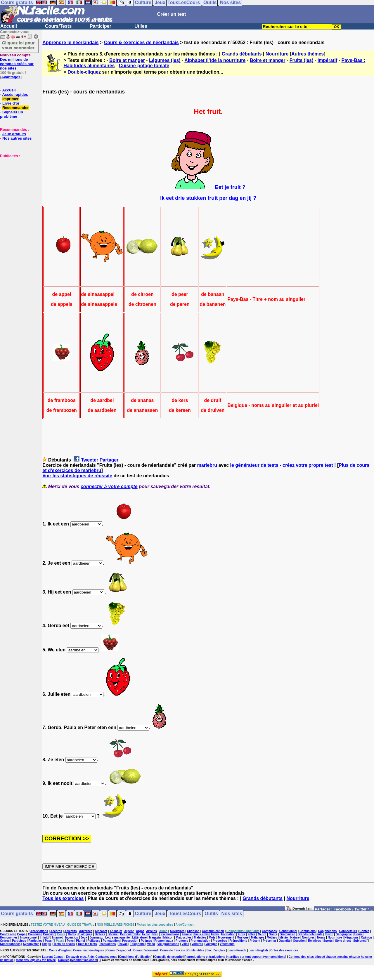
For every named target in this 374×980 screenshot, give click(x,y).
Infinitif (45, 937)
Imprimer (11, 99)
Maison (168, 937)
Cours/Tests (58, 26)
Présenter (269, 941)
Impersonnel (28, 937)
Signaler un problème (12, 114)
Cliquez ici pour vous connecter (18, 45)
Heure (359, 934)
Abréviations (39, 931)
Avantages (11, 77)
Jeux (160, 914)
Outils (211, 914)
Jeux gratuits (14, 134)
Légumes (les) (165, 60)
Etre (155, 934)
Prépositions (238, 941)
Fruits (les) (302, 60)
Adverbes (86, 931)
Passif (49, 941)
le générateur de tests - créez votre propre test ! (283, 465)
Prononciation (200, 941)
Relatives (314, 941)
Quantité (285, 941)
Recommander (15, 108)
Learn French (237, 950)
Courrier (49, 934)
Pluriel (80, 941)
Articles (151, 931)
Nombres (308, 937)
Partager (109, 460)
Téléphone (137, 944)
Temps (46, 944)
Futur (242, 934)
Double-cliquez (84, 72)
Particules (35, 941)
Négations (352, 937)
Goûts (273, 934)
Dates (72, 934)
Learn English (258, 950)
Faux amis (201, 934)
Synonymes (31, 944)
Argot (140, 931)
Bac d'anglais (216, 950)
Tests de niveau (64, 944)
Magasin (155, 937)
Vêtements (227, 944)
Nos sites (232, 914)
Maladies (200, 937)
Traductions (108, 944)
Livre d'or (11, 103)
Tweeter (90, 460)
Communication (213, 931)
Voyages (211, 944)
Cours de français (172, 950)
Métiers (272, 937)
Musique (243, 937)
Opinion (366, 937)
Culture (143, 914)
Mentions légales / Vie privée (36, 960)
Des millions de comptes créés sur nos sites (17, 62)
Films (215, 934)
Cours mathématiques (89, 950)
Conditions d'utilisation (135, 957)
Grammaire (287, 934)
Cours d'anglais (60, 950)
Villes (185, 944)
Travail (123, 944)
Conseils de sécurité (168, 957)
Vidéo (151, 944)
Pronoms (182, 941)
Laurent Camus (53, 957)
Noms (321, 937)
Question (299, 941)
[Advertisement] (18, 187)
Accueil (9, 26)
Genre (262, 934)
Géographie (344, 934)
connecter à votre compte (109, 486)
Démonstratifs (130, 934)
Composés (269, 931)
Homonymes (9, 937)
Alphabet (101, 931)
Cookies (64, 960)
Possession (130, 941)
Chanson (193, 931)
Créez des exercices (284, 950)
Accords (56, 931)
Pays (70, 941)
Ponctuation (111, 941)
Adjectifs (70, 931)
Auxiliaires (177, 931)
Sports (328, 941)
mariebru (207, 465)
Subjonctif (360, 941)
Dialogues (85, 934)
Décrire (112, 934)
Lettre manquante (117, 937)
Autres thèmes (308, 54)
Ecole (146, 934)
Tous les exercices (63, 898)
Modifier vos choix (84, 960)
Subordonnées (10, 944)
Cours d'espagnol (119, 950)
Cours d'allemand (146, 950)
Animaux (116, 931)
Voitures (197, 944)
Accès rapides (15, 94)
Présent (255, 941)
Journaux (96, 937)
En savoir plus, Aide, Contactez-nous (92, 957)
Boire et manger (127, 60)
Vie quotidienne (168, 944)
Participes (19, 941)
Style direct (343, 941)
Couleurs (34, 934)
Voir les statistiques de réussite (77, 476)
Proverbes (220, 941)
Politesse (94, 941)
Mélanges (258, 937)
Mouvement (226, 937)
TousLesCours (185, 914)
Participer (101, 26)
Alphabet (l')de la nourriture (215, 60)
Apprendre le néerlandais (70, 43)
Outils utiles (196, 950)
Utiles (141, 26)
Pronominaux (164, 941)
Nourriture (277, 54)
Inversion (72, 937)
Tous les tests (87, 944)
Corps (21, 934)
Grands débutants (242, 54)
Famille (187, 934)
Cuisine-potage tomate (144, 66)
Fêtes (252, 934)
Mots (212, 937)
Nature (295, 937)
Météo (284, 937)
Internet (57, 937)
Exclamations (170, 934)
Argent (129, 931)
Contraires (7, 934)
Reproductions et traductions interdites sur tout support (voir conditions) (235, 957)
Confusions (308, 931)
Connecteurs (348, 931)
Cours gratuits (17, 914)
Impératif (328, 60)
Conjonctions (328, 931)
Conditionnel (288, 931)
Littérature (140, 937)
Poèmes (146, 941)
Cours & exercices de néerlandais (141, 43)
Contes (364, 931)
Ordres (5, 941)
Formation (228, 934)
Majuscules (184, 937)
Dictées (100, 934)
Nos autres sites (17, 138)
